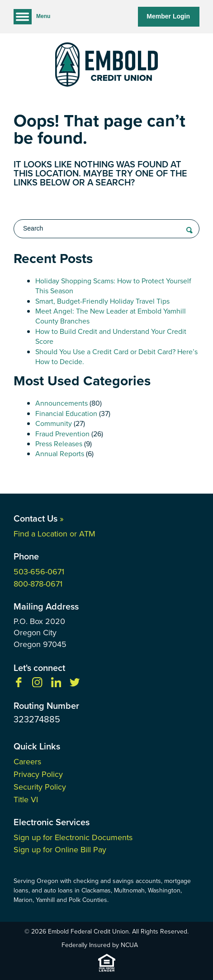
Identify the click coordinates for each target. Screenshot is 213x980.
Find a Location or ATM (54, 534)
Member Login (168, 16)
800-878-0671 (38, 584)
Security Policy (40, 787)
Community (54, 423)
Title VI (26, 800)
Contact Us (39, 518)
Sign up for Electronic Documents (73, 837)
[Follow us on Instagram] (37, 685)
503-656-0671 (39, 572)
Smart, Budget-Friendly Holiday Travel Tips (102, 301)
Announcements (62, 403)
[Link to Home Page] (106, 66)
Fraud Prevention (62, 434)
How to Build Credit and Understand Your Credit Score (111, 336)
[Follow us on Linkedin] (56, 685)
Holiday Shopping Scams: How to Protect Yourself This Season (113, 286)
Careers (27, 762)
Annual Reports (60, 454)
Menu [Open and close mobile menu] (32, 17)
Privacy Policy (38, 774)
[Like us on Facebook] (19, 685)
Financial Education (66, 414)
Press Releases (59, 444)
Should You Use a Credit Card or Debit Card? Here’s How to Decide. (116, 357)
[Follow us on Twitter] (75, 685)
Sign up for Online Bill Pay (60, 850)
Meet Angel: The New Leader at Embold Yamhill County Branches (111, 316)
